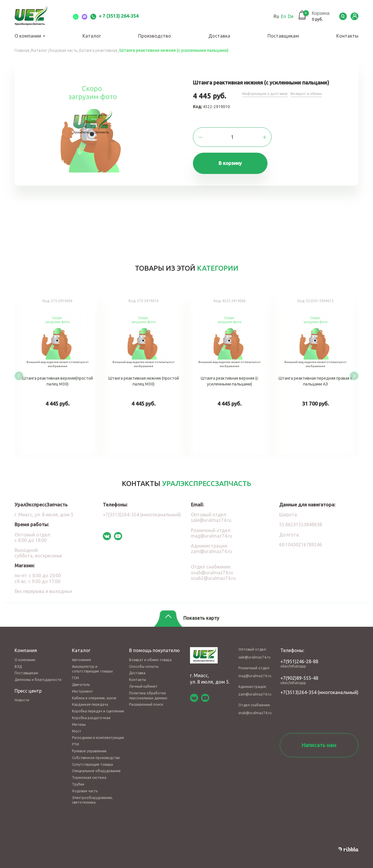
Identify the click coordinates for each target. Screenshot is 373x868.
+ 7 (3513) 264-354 (114, 16)
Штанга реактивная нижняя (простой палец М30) (144, 374)
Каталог (92, 36)
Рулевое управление (89, 747)
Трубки (78, 780)
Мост (77, 727)
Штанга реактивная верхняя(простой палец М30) (58, 374)
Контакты (347, 36)
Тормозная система (89, 774)
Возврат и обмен (308, 94)
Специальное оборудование (96, 767)
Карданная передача (90, 701)
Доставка (219, 36)
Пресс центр (28, 687)
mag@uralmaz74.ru (212, 532)
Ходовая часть (85, 787)
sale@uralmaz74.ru (211, 516)
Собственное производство (96, 754)
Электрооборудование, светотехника (92, 796)
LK (354, 16)
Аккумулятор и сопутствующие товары (92, 665)
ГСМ (75, 674)
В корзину (232, 164)
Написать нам (319, 741)
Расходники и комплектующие (98, 734)
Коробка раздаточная (91, 714)
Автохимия (81, 656)
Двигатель (81, 681)
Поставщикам (283, 36)
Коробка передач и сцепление (98, 707)
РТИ (75, 741)
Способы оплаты (144, 662)
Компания (26, 647)
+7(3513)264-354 (298, 688)
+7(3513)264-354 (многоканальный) (142, 511)
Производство (155, 36)
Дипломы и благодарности (38, 676)
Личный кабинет (143, 682)
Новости (22, 696)
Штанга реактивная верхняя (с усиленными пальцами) (229, 374)
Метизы (79, 720)
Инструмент (82, 687)
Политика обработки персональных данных (148, 691)
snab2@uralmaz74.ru (213, 574)
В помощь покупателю (154, 647)
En (279, 16)
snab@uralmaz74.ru (212, 568)
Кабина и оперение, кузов (94, 694)
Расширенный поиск (146, 701)
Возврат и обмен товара (150, 656)
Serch (341, 16)
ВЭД (18, 662)
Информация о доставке (266, 94)
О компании (30, 36)
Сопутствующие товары (93, 760)
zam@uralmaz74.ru (211, 547)
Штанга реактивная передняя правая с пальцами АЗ (315, 374)
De (286, 16)
